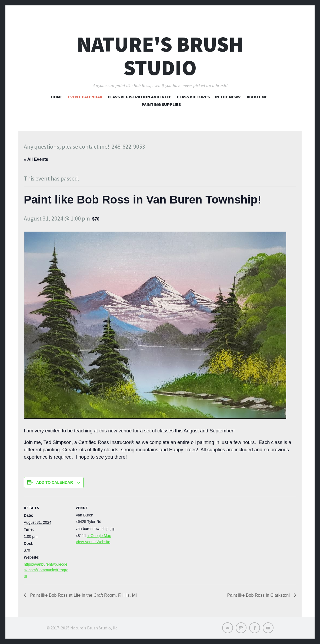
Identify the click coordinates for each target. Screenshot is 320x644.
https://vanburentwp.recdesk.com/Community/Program (46, 570)
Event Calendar (85, 97)
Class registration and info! (140, 97)
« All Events (36, 159)
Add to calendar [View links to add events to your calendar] (55, 482)
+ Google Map (99, 536)
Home (57, 97)
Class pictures (193, 97)
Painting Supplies (161, 104)
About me (257, 97)
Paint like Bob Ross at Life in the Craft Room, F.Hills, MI (83, 595)
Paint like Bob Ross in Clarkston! (259, 595)
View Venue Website (93, 542)
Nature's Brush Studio (160, 56)
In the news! (228, 97)
